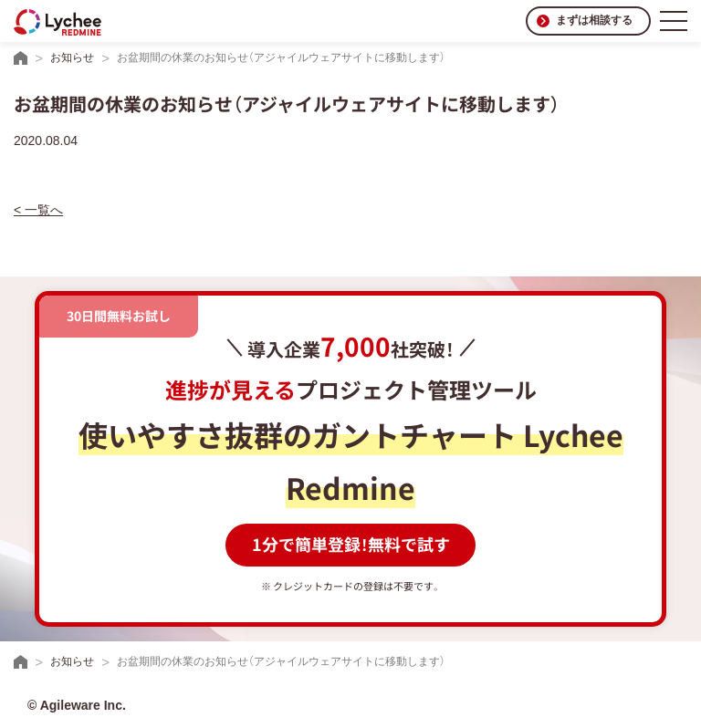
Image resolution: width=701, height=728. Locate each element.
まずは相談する (594, 20)
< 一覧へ (38, 210)
